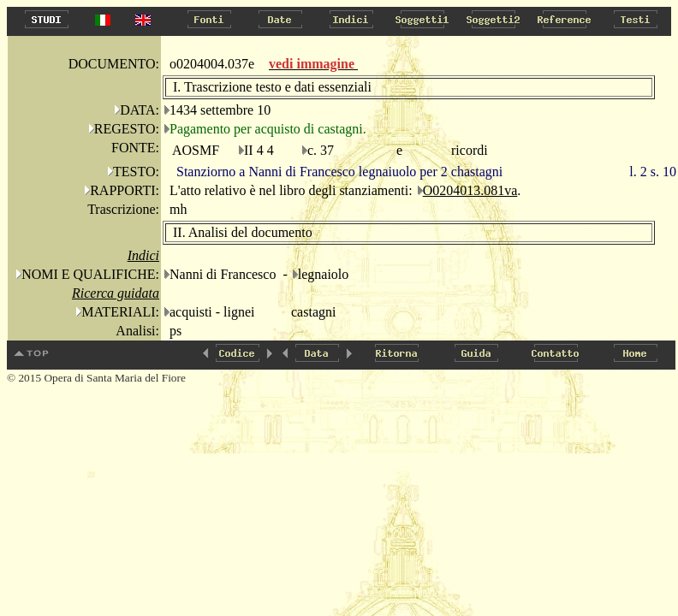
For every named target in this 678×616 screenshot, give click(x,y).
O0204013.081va (470, 190)
